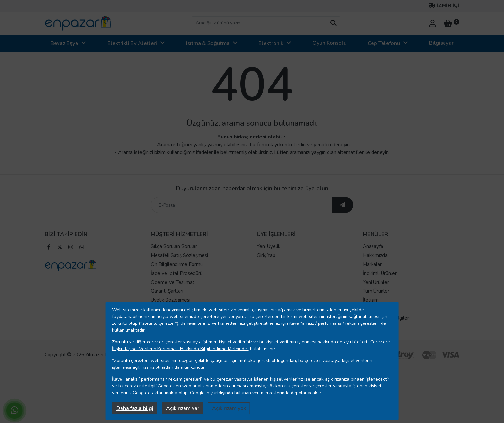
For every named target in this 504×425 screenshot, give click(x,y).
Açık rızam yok (229, 408)
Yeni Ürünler (376, 282)
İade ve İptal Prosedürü (177, 273)
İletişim (371, 300)
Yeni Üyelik (269, 246)
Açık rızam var (183, 408)
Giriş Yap (266, 255)
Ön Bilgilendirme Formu (177, 264)
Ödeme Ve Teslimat (173, 282)
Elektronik (271, 43)
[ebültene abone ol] (343, 205)
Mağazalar (374, 309)
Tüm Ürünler (376, 291)
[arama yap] (333, 23)
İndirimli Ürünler (380, 273)
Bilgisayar (441, 43)
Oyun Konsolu (329, 43)
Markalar (372, 264)
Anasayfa (373, 246)
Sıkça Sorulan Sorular (174, 246)
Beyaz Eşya (64, 43)
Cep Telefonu (384, 43)
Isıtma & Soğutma (208, 43)
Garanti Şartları (167, 291)
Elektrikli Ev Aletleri (132, 43)
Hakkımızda (375, 255)
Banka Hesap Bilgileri (386, 318)
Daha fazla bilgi (135, 408)
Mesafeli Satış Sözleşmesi (179, 255)
